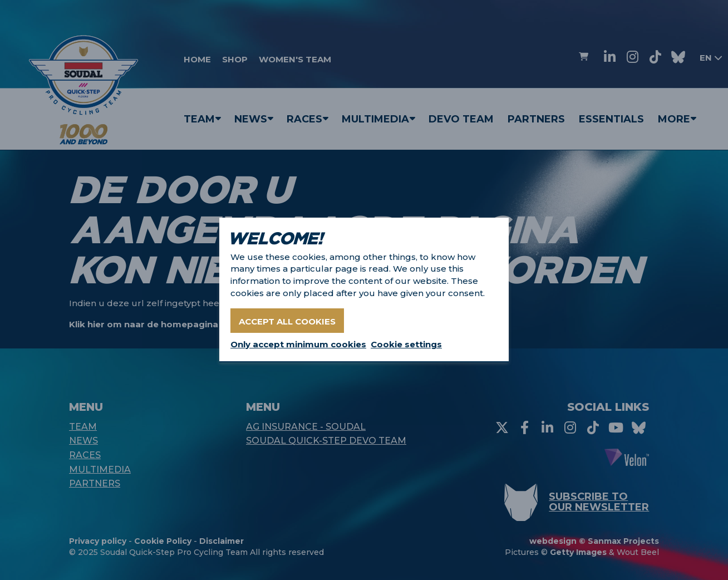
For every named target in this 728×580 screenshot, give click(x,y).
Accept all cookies (287, 321)
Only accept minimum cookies (298, 344)
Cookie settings (406, 344)
